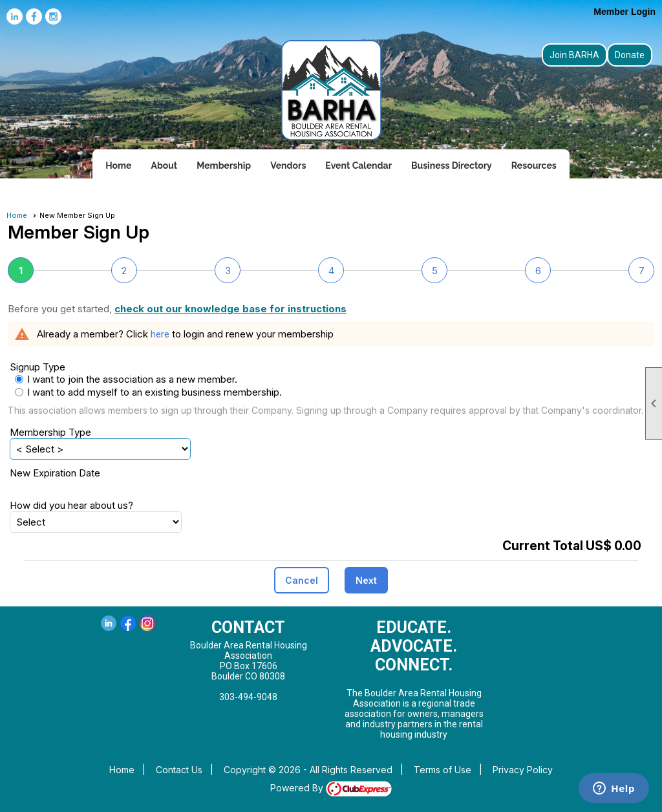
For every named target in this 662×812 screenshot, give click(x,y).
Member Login (625, 12)
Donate (630, 55)
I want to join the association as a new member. (132, 379)
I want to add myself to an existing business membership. (118, 392)
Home (118, 166)
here (160, 334)
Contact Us (179, 770)
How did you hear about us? (71, 505)
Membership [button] (224, 166)
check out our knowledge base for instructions (230, 309)
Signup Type (37, 367)
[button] (302, 580)
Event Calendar (358, 166)
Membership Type (50, 432)
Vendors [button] (288, 166)
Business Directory (452, 166)
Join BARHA (574, 55)
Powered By (331, 788)
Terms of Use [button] (443, 770)
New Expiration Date (55, 473)
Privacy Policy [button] (523, 770)
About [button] (164, 166)
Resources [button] (534, 166)
